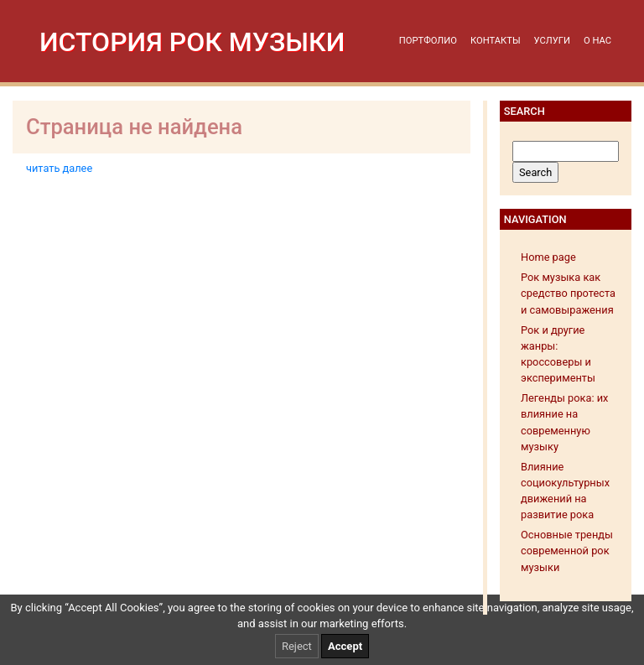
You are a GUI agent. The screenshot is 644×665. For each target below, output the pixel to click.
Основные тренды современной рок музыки (567, 551)
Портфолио (428, 41)
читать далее (59, 168)
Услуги (552, 41)
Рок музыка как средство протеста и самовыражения (568, 293)
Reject (297, 646)
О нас (597, 41)
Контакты (496, 41)
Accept (345, 646)
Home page (548, 257)
